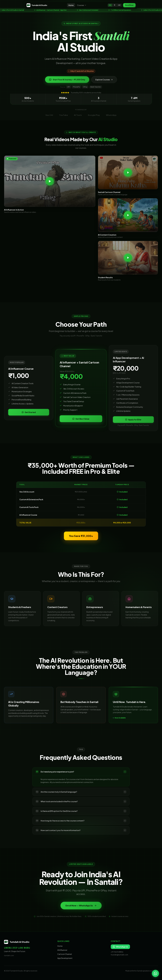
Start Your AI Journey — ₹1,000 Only (67, 81)
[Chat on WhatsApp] (155, 973)
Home (71, 5)
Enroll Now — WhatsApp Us (81, 908)
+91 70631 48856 (117, 952)
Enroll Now (129, 5)
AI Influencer (62, 950)
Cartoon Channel (65, 954)
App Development (65, 958)
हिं (114, 5)
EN (110, 5)
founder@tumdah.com (119, 955)
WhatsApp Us (120, 947)
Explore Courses (104, 81)
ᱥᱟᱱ (119, 5)
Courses (82, 5)
